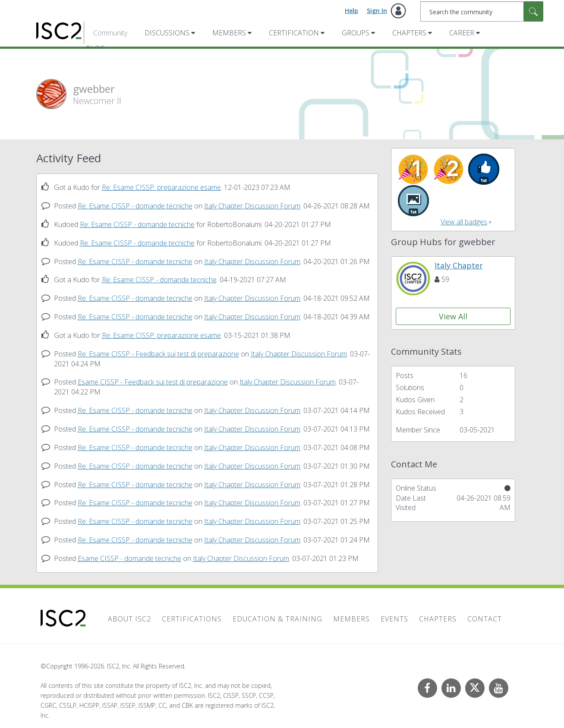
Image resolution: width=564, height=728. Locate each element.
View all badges (464, 222)
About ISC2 (129, 619)
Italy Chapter (459, 265)
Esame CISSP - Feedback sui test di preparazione (153, 382)
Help (351, 11)
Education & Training (277, 619)
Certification (294, 33)
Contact (485, 619)
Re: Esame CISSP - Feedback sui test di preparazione (158, 354)
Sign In (377, 11)
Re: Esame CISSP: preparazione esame (161, 187)
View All (453, 316)
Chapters (409, 33)
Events (394, 619)
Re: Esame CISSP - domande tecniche (135, 206)
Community (110, 33)
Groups (356, 33)
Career (462, 33)
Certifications (192, 619)
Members (229, 33)
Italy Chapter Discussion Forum (252, 206)
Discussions (167, 33)
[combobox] (482, 11)
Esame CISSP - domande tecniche (129, 558)
